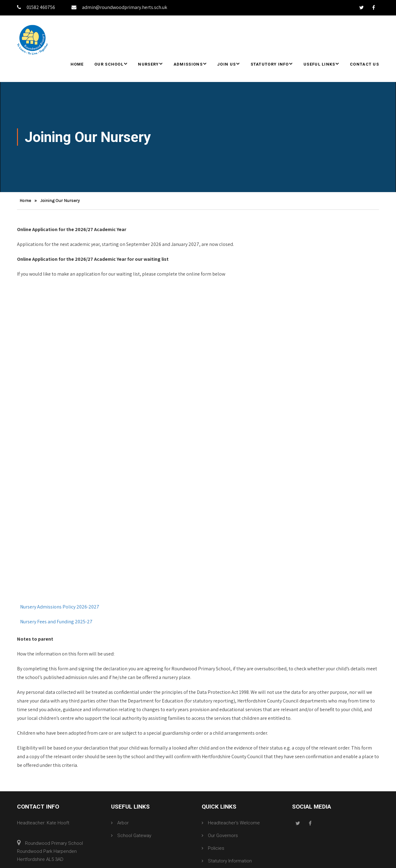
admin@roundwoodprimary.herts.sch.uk (119, 7)
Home (77, 64)
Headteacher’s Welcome (234, 823)
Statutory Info (270, 64)
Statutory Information (230, 861)
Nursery (148, 64)
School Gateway (134, 836)
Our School (109, 64)
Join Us (226, 64)
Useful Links (319, 64)
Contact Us (364, 64)
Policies (216, 848)
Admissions (188, 64)
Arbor (123, 823)
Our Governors (223, 836)
